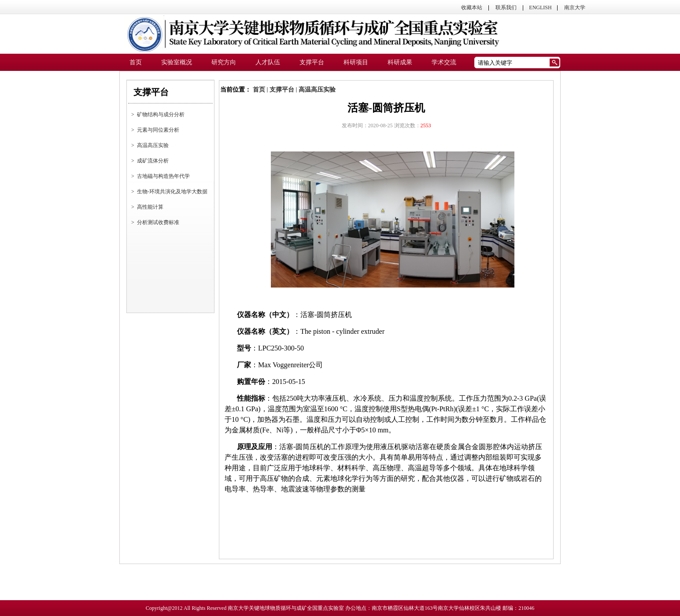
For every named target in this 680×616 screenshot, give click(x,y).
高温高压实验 (317, 90)
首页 (259, 90)
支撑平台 (282, 90)
